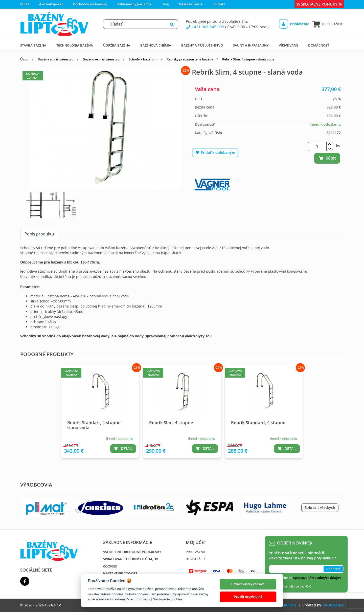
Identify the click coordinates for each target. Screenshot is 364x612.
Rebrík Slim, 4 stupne (171, 422)
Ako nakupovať (51, 4)
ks (338, 146)
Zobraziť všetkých (320, 507)
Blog (165, 4)
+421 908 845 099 (205, 27)
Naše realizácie (191, 4)
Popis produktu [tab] (39, 234)
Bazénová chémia (156, 45)
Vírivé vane (288, 45)
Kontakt (219, 4)
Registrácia (196, 559)
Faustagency (333, 605)
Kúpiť (327, 158)
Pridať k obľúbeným (215, 152)
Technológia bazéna (75, 45)
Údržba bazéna (117, 45)
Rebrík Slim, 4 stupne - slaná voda (248, 59)
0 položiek (327, 24)
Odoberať (333, 569)
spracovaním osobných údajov (317, 578)
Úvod (24, 59)
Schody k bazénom (143, 59)
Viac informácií (139, 599)
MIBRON (289, 605)
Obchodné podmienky (90, 4)
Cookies (110, 566)
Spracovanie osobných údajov (131, 559)
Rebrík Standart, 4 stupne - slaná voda (95, 425)
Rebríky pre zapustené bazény (190, 59)
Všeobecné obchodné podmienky (132, 552)
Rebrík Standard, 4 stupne (258, 422)
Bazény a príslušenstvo (202, 45)
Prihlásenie (294, 24)
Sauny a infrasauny (251, 45)
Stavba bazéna (33, 45)
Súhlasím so (307, 578)
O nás (25, 4)
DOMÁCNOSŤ (319, 45)
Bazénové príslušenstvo (101, 59)
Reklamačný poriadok (134, 4)
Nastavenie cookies (120, 573)
